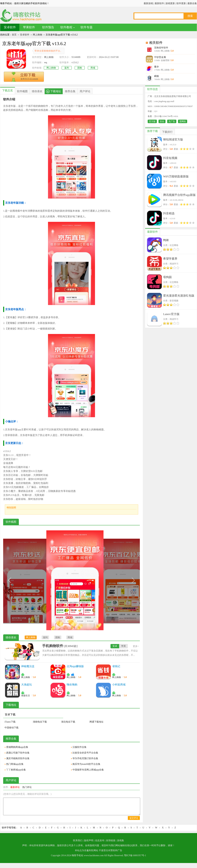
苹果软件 (29, 27)
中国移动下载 (11, 728)
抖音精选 (169, 213)
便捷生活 (25, 696)
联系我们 (78, 840)
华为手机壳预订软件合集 (85, 758)
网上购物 (37, 35)
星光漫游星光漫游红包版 (179, 296)
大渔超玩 (26, 685)
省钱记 (116, 666)
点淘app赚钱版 (75, 666)
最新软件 (159, 3)
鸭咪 (166, 240)
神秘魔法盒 (28, 666)
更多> (136, 646)
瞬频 (156, 76)
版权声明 (89, 840)
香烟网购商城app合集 (17, 747)
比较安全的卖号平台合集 (85, 753)
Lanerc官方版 (171, 314)
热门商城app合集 (15, 764)
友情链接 (111, 840)
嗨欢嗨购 (72, 685)
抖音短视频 (170, 158)
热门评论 (27, 787)
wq (46, 62)
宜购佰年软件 (161, 48)
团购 (80, 68)
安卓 (115, 646)
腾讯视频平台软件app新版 (179, 195)
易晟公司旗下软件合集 (18, 753)
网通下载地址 (96, 722)
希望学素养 (170, 259)
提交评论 (134, 818)
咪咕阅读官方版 (173, 140)
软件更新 (181, 3)
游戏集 (120, 840)
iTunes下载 (10, 722)
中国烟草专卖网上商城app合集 (88, 770)
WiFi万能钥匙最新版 (176, 176)
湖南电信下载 (40, 722)
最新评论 (15, 787)
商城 (93, 68)
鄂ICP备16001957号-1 (135, 855)
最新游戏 (148, 3)
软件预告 (48, 27)
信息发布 (100, 840)
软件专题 (86, 27)
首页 (14, 35)
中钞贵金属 (160, 57)
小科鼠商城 (119, 685)
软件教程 (66, 27)
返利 (67, 68)
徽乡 (156, 67)
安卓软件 (10, 27)
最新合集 (192, 3)
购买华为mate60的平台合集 (86, 764)
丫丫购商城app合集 (16, 770)
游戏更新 (170, 3)
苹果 (123, 646)
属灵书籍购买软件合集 (18, 758)
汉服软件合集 (79, 747)
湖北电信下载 (68, 722)
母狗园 (167, 277)
